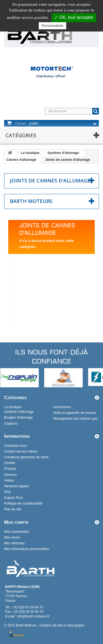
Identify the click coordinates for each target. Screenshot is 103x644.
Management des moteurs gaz (76, 419)
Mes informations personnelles (27, 549)
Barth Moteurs (31, 201)
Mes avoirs (12, 537)
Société (10, 463)
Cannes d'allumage (21, 160)
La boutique (30, 153)
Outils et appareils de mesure (75, 413)
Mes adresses (14, 543)
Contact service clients (21, 451)
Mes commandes (17, 532)
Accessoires (62, 407)
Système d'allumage (63, 153)
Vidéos (9, 480)
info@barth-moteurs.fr (33, 616)
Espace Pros (13, 498)
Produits (10, 469)
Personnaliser (52, 26)
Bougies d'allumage (18, 417)
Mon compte (16, 522)
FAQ (7, 492)
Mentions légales (16, 486)
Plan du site (13, 509)
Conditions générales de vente (26, 457)
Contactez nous (16, 446)
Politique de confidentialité (23, 503)
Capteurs (11, 423)
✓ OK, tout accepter (74, 17)
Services (10, 475)
